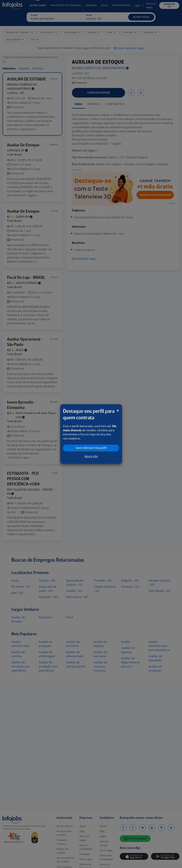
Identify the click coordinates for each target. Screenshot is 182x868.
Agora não (91, 456)
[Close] (118, 410)
